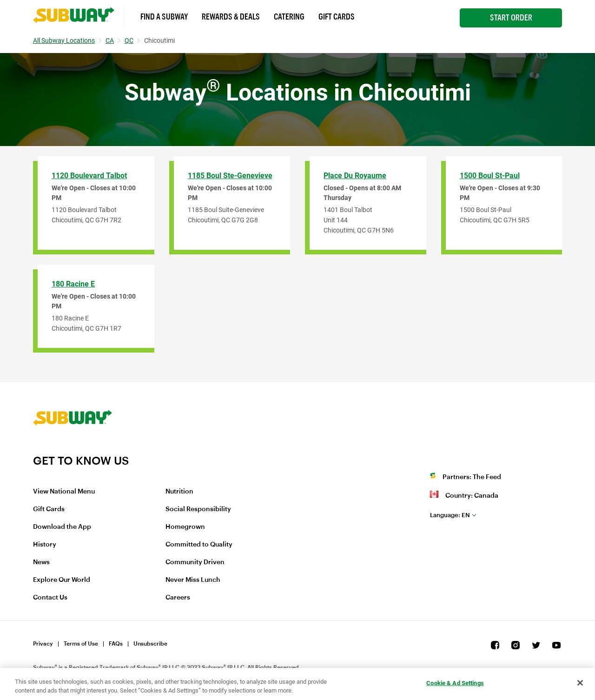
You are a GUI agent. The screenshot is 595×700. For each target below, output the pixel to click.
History (45, 545)
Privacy (43, 644)
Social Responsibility (198, 509)
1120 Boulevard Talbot (89, 176)
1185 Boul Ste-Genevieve (230, 176)
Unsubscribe (150, 644)
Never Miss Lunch (193, 580)
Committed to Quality (199, 545)
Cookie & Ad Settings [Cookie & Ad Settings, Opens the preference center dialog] (455, 683)
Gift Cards (337, 17)
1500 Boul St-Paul (490, 176)
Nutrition (179, 492)
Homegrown (185, 527)
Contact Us (50, 598)
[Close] (580, 683)
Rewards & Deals (231, 17)
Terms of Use (81, 644)
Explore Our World (62, 580)
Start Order (511, 18)
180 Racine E (73, 284)
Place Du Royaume (355, 176)
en (450, 515)
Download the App (62, 527)
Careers (178, 598)
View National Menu (64, 492)
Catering (289, 17)
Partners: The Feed (472, 477)
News (41, 562)
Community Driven (195, 562)
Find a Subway (164, 17)
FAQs (116, 644)
